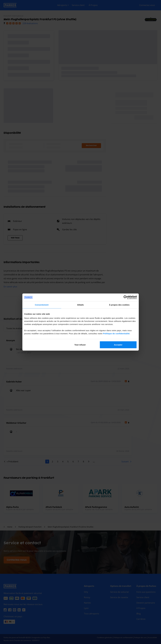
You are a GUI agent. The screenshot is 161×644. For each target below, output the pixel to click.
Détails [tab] (81, 305)
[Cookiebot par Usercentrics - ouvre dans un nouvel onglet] (126, 297)
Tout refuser (80, 345)
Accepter (118, 345)
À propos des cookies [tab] (119, 305)
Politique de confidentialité (116, 333)
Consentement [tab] (42, 305)
